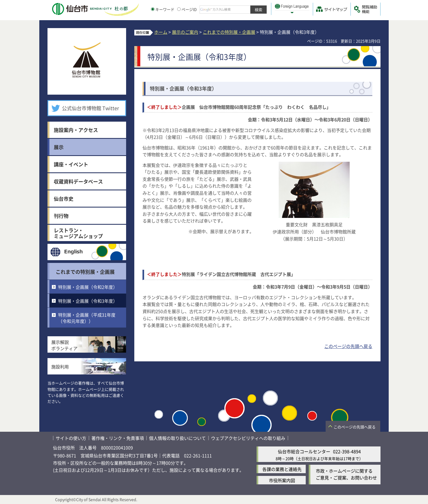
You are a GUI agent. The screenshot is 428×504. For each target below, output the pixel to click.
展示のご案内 (185, 32)
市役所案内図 (282, 480)
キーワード (163, 9)
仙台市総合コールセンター (304, 451)
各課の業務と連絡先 (282, 469)
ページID (187, 9)
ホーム (161, 32)
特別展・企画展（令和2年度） (88, 287)
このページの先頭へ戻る (348, 346)
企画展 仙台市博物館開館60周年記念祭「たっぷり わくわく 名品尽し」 (239, 107)
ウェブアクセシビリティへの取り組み (248, 438)
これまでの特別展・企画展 (85, 272)
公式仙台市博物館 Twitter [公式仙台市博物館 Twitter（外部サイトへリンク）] (90, 108)
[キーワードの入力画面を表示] (153, 9)
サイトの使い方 (71, 438)
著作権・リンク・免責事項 (118, 438)
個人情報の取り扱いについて (177, 438)
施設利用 (60, 367)
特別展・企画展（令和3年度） (88, 301)
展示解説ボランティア (64, 345)
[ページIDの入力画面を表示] (179, 9)
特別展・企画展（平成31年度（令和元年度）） (87, 318)
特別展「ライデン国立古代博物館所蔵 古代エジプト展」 (221, 274)
